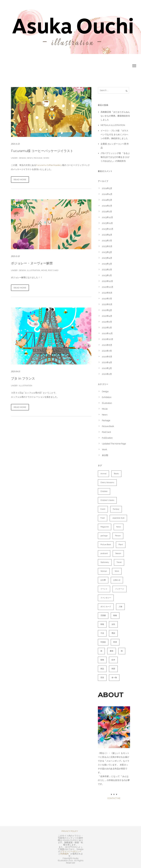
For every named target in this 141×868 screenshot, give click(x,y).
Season (118, 553)
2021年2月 (107, 374)
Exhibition (107, 397)
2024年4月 (107, 194)
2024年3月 (107, 200)
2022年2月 (107, 322)
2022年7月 (107, 299)
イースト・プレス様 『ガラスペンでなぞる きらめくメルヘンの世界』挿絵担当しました (114, 135)
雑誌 (102, 669)
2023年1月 (107, 275)
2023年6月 (107, 246)
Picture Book (108, 426)
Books (116, 474)
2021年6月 (107, 357)
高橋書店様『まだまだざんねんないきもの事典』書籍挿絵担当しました (115, 116)
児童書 (103, 615)
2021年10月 (108, 339)
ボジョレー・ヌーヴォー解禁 (32, 263)
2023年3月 (107, 264)
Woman (104, 571)
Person (118, 536)
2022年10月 (108, 287)
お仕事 (103, 580)
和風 (102, 624)
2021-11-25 (15, 144)
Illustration (33, 270)
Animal (103, 474)
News (30, 158)
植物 (102, 660)
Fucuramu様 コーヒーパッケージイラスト (42, 151)
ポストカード (106, 607)
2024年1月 (107, 212)
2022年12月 (107, 281)
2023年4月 (107, 258)
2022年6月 (107, 304)
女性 (113, 624)
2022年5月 (107, 310)
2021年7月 (107, 351)
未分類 (105, 455)
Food (103, 518)
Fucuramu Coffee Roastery (49, 165)
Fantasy (116, 509)
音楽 (102, 678)
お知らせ (117, 580)
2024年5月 (107, 188)
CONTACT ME (114, 798)
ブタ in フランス (23, 378)
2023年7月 (107, 241)
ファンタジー (106, 598)
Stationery (105, 562)
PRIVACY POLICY (70, 831)
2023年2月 (107, 270)
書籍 (112, 651)
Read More (20, 179)
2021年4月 (107, 362)
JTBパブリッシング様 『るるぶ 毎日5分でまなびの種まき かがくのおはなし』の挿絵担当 (115, 157)
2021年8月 (107, 345)
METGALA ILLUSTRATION (113, 125)
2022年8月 (107, 293)
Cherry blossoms (107, 483)
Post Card (53, 270)
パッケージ (120, 589)
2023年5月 (107, 252)
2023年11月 (107, 223)
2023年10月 (108, 229)
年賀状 (103, 642)
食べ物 (114, 678)
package (104, 536)
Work (46, 158)
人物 (120, 607)
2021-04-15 (15, 371)
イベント (104, 589)
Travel (119, 562)
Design (22, 158)
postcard (104, 553)
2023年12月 (107, 217)
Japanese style (118, 518)
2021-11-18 (15, 256)
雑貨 (113, 669)
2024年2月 (107, 206)
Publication (107, 438)
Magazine (105, 527)
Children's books (107, 500)
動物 (115, 615)
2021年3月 (107, 368)
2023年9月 (107, 235)
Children (104, 491)
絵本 (113, 660)
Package (38, 158)
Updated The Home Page (114, 444)
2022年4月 (107, 316)
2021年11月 (107, 333)
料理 (115, 642)
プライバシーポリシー (71, 851)
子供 (102, 633)
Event (103, 509)
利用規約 (65, 854)
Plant (121, 545)
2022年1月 (107, 328)
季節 (113, 633)
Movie (44, 270)
